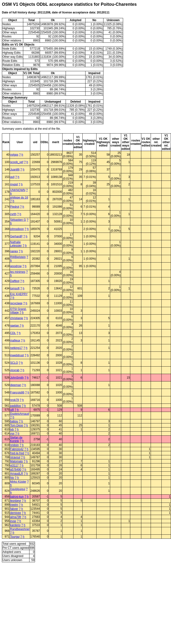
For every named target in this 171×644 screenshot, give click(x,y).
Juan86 (15, 170)
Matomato (16, 461)
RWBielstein (18, 257)
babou (14, 421)
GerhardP (16, 236)
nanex (14, 251)
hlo (12, 478)
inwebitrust (17, 355)
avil (12, 177)
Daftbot (15, 281)
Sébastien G (18, 220)
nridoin (14, 445)
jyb (12, 429)
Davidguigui (18, 489)
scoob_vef (17, 162)
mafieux (15, 340)
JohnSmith (17, 378)
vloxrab (15, 370)
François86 (17, 392)
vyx (12, 433)
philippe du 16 (19, 198)
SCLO (14, 363)
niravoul (15, 457)
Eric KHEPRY (19, 294)
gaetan (15, 326)
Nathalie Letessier (16, 244)
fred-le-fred (17, 453)
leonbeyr (16, 501)
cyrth (13, 214)
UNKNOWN (18, 190)
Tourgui (15, 537)
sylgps (14, 155)
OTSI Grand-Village (18, 311)
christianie (17, 318)
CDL (13, 333)
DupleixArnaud (20, 414)
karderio (15, 525)
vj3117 (14, 465)
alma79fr (16, 517)
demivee (15, 513)
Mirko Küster (18, 482)
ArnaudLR (17, 474)
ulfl (12, 410)
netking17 (16, 348)
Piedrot (15, 207)
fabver (14, 509)
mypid (14, 184)
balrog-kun (17, 497)
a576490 (16, 469)
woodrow (16, 266)
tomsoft (15, 288)
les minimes (18, 272)
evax (13, 521)
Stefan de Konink (16, 439)
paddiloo (15, 406)
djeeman (16, 385)
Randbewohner (20, 529)
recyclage (16, 303)
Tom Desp (17, 425)
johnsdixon (17, 229)
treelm (14, 505)
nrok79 (14, 400)
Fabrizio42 (17, 449)
